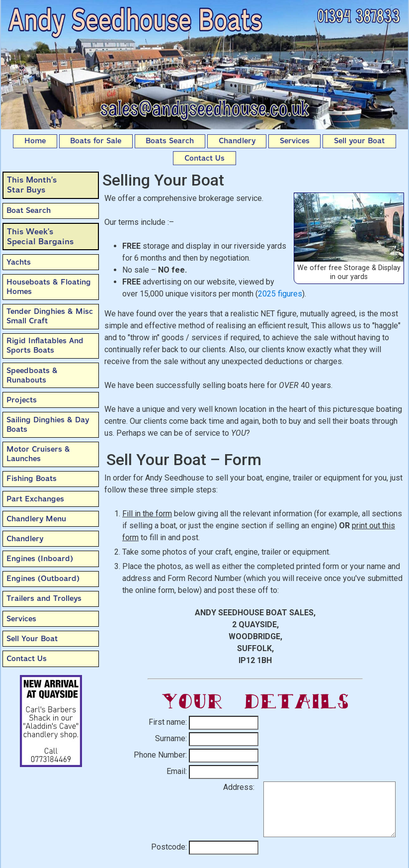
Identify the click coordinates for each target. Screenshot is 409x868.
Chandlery (237, 141)
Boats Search (170, 141)
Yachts (19, 262)
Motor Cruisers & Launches (38, 454)
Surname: (171, 738)
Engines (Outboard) (43, 579)
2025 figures (280, 294)
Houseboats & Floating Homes (49, 287)
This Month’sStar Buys (32, 185)
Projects (22, 400)
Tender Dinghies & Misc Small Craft (50, 316)
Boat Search (29, 210)
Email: (177, 771)
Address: (239, 787)
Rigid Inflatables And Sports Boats (45, 345)
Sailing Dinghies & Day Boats (48, 425)
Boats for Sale (96, 141)
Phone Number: (160, 755)
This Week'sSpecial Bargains (40, 237)
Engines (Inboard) (40, 559)
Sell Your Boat (32, 639)
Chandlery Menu (36, 519)
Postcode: (169, 847)
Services (295, 141)
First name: (168, 722)
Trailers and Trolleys (44, 598)
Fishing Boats (32, 479)
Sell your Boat (359, 141)
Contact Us (204, 158)
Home (35, 141)
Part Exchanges (35, 499)
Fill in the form (147, 514)
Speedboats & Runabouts (32, 375)
